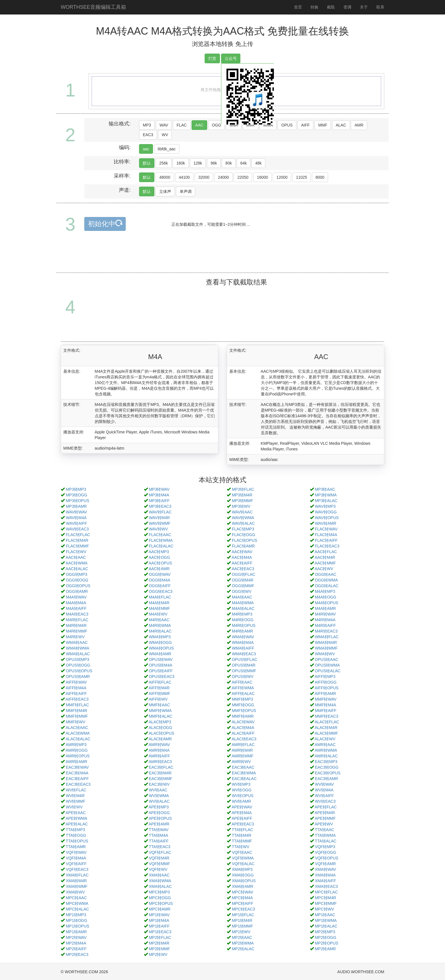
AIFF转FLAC (160, 682)
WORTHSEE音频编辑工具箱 (93, 7)
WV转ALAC (159, 801)
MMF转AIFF (326, 711)
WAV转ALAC (243, 523)
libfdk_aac (167, 149)
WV (165, 135)
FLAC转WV (76, 552)
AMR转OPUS (78, 756)
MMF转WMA (160, 711)
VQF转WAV (76, 852)
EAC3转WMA (244, 773)
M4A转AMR (325, 608)
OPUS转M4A (160, 665)
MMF (323, 125)
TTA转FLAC (243, 830)
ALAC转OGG (160, 728)
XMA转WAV (325, 869)
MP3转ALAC (326, 501)
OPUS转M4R (244, 665)
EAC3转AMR (326, 779)
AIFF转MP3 (325, 676)
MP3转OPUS (77, 501)
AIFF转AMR (325, 694)
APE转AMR (159, 824)
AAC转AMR (159, 569)
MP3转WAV (159, 489)
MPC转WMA (77, 903)
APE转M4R (325, 813)
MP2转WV (158, 954)
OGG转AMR (77, 591)
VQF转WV (158, 869)
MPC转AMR (159, 909)
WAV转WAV (76, 512)
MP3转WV (241, 506)
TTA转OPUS (77, 841)
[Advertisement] (222, 258)
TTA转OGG (76, 835)
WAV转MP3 (325, 506)
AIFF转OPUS (327, 688)
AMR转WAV (159, 745)
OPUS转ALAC (328, 671)
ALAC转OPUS (161, 733)
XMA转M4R (76, 881)
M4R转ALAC (160, 631)
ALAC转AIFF (243, 733)
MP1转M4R (242, 920)
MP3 (147, 125)
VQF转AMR (325, 864)
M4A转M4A (76, 603)
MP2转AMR (325, 949)
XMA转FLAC (77, 875)
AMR (359, 125)
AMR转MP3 (76, 745)
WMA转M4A (243, 642)
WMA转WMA (77, 648)
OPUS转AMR (78, 676)
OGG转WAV (160, 574)
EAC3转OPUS (328, 773)
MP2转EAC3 (77, 954)
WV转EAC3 (325, 801)
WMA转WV (325, 654)
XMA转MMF (77, 886)
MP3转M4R (242, 495)
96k (214, 163)
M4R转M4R (76, 625)
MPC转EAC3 (244, 909)
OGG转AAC (325, 574)
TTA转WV (241, 847)
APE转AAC (76, 813)
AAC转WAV (242, 552)
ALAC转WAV (243, 722)
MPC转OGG (160, 898)
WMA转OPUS (161, 648)
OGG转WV (242, 591)
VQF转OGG (325, 852)
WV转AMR (242, 801)
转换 (314, 7)
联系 (380, 7)
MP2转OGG (325, 937)
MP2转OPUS (326, 943)
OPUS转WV (243, 676)
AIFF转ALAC (243, 694)
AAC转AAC (76, 557)
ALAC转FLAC (327, 722)
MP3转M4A (159, 495)
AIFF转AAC (242, 682)
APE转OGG (159, 813)
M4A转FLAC (160, 597)
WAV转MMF (159, 523)
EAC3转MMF (160, 779)
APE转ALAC (77, 824)
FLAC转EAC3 (327, 546)
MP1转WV (241, 932)
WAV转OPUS (327, 518)
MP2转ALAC (243, 949)
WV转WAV (324, 784)
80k (229, 163)
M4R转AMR (243, 631)
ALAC (341, 125)
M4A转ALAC (243, 608)
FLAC (182, 125)
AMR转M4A (159, 750)
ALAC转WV (325, 739)
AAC (199, 125)
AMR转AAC (325, 745)
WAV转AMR (325, 523)
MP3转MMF (243, 501)
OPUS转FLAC (244, 659)
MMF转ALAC (160, 716)
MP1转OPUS (77, 926)
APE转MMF (325, 818)
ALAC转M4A (243, 728)
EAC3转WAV (77, 767)
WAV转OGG (326, 512)
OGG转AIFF (160, 586)
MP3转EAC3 (160, 506)
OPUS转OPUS (79, 671)
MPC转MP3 (159, 892)
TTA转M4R (242, 835)
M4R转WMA (160, 625)
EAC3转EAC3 (78, 784)
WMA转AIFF (243, 648)
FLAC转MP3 (243, 529)
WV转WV (74, 807)
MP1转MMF (243, 926)
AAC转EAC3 (243, 569)
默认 (147, 163)
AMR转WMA (326, 750)
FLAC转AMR (243, 546)
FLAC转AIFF (326, 540)
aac (146, 149)
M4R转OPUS (244, 625)
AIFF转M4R (159, 688)
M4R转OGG (243, 620)
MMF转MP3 (243, 699)
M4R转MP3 (242, 614)
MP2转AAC (242, 937)
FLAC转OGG (244, 535)
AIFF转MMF (159, 694)
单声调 (186, 191)
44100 (184, 177)
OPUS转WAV (161, 659)
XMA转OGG (243, 875)
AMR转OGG (77, 750)
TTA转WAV (159, 830)
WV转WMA (159, 796)
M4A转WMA (243, 603)
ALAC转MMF (326, 733)
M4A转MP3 (325, 591)
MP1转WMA (326, 920)
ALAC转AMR (160, 739)
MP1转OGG (76, 920)
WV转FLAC (76, 790)
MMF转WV (75, 722)
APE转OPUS (160, 818)
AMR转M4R (242, 750)
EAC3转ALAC (244, 779)
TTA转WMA (325, 835)
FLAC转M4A (326, 535)
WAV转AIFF (76, 523)
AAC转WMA (76, 563)
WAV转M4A (76, 518)
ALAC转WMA (78, 733)
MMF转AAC (159, 705)
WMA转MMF (326, 648)
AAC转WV (324, 569)
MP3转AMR (76, 506)
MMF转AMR (243, 716)
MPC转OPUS (161, 903)
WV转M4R (75, 796)
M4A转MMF (159, 608)
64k (244, 163)
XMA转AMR (243, 886)
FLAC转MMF (77, 546)
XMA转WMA (160, 881)
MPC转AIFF (243, 903)
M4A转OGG (325, 597)
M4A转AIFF (76, 608)
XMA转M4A (325, 875)
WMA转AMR (160, 654)
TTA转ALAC (326, 841)
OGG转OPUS (78, 586)
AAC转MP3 (159, 552)
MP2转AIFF (76, 949)
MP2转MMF (159, 949)
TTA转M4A (158, 835)
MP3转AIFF (159, 501)
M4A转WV (158, 614)
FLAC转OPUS (244, 540)
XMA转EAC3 (326, 886)
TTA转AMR (76, 847)
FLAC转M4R (77, 540)
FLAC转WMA (161, 540)
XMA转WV (75, 892)
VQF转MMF (159, 864)
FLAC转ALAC (161, 546)
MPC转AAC (76, 898)
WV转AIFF (324, 796)
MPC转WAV (243, 892)
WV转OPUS (243, 796)
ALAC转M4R (326, 728)
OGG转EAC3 (160, 591)
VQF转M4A (76, 858)
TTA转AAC (324, 830)
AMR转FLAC (243, 745)
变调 (347, 7)
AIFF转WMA (243, 688)
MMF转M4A (325, 705)
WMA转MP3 (160, 637)
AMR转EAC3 (160, 762)
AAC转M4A (242, 557)
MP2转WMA (243, 943)
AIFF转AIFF (76, 694)
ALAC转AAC (77, 728)
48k (258, 163)
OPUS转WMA (327, 665)
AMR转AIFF (159, 756)
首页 (298, 7)
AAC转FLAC (326, 552)
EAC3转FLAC (161, 767)
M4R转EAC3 (326, 631)
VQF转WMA (243, 858)
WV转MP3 (241, 784)
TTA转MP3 (75, 830)
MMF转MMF (77, 716)
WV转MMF (75, 801)
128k (198, 163)
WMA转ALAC (78, 654)
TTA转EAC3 (159, 847)
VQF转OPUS (326, 858)
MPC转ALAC (77, 909)
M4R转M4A (325, 620)
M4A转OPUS (326, 603)
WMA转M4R (326, 642)
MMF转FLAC (77, 705)
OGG (217, 125)
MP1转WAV (159, 915)
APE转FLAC (326, 807)
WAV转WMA (243, 518)
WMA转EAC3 (244, 654)
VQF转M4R (159, 858)
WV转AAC (158, 790)
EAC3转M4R (160, 773)
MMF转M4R (76, 711)
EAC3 (148, 135)
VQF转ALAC (243, 864)
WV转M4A (324, 790)
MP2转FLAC (160, 937)
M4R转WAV (325, 614)
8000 (320, 177)
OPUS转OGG (78, 665)
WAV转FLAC (160, 512)
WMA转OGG (160, 642)
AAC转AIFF (242, 563)
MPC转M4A (242, 898)
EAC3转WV (159, 784)
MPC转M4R (325, 898)
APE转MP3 (159, 807)
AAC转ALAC (77, 569)
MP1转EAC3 (160, 932)
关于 (364, 7)
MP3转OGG (76, 495)
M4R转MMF (76, 631)
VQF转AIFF (76, 864)
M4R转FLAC (77, 620)
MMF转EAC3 (326, 716)
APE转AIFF (242, 818)
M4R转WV (75, 637)
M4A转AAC (242, 597)
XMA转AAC (159, 875)
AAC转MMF (325, 563)
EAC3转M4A (77, 773)
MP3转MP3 (76, 489)
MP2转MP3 (325, 932)
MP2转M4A (76, 943)
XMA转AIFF (325, 881)
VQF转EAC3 (77, 869)
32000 (204, 177)
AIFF (305, 125)
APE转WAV (242, 807)
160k (180, 163)
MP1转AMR (76, 932)
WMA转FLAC (327, 637)
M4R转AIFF (325, 625)
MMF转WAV (326, 699)
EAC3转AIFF (77, 779)
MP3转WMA (326, 495)
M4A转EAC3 (77, 614)
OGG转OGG (77, 580)
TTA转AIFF (159, 841)
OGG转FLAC (244, 574)
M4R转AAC (159, 620)
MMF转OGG (243, 705)
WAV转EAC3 (77, 529)
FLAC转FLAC (78, 535)
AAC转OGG (159, 557)
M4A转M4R (159, 603)
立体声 (165, 191)
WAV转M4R (159, 518)
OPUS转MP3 (77, 659)
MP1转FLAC (243, 915)
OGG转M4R (243, 580)
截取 (331, 7)
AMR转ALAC (326, 756)
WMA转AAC (77, 642)
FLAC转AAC (160, 535)
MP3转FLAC (243, 489)
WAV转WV (158, 529)
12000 (282, 177)
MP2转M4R (159, 943)
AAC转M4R (325, 557)
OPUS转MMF (244, 671)
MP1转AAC (325, 915)
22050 (243, 177)
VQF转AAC (242, 852)
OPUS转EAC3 (161, 676)
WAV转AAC (242, 512)
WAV (164, 125)
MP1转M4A (159, 920)
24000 (223, 177)
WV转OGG (242, 790)
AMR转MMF (243, 756)
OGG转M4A (159, 580)
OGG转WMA (326, 580)
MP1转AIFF (159, 926)
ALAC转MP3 (160, 722)
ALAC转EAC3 (244, 739)
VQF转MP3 (325, 847)
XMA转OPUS (244, 881)
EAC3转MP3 (326, 762)
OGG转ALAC (327, 586)
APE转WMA (76, 818)
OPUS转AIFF (161, 671)
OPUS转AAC (326, 659)
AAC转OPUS (160, 563)
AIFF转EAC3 (77, 699)
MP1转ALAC (326, 926)
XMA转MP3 (242, 869)
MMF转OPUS (244, 711)
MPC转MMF (326, 903)
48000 (165, 177)
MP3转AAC (325, 489)
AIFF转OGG (326, 682)
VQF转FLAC (160, 852)
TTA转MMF (242, 841)
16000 (262, 177)
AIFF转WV (158, 699)
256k (163, 163)
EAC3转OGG (327, 767)
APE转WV (324, 824)
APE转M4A (242, 813)
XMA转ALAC (160, 886)
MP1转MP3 (76, 915)
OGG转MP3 (76, 574)
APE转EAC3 (243, 824)
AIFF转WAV (76, 682)
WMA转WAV (243, 637)
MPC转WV (324, 909)
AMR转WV (241, 762)
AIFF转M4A (76, 688)
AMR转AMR (76, 762)
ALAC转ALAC (78, 739)
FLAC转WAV (326, 529)
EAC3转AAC (243, 767)
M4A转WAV (76, 597)
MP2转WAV (76, 937)
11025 (302, 177)
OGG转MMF (243, 586)
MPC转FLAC (326, 892)
